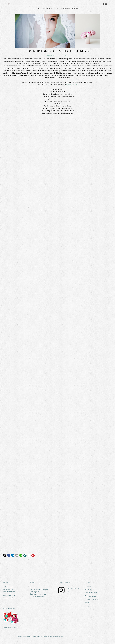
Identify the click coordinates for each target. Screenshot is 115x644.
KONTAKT (75, 9)
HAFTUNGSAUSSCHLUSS (107, 637)
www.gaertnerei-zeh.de (65, 94)
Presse (87, 603)
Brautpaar (88, 589)
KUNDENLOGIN (65, 9)
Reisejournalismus (91, 606)
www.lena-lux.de (72, 84)
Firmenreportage (90, 596)
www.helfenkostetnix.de (11, 628)
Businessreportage (91, 593)
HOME (39, 9)
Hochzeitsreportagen (92, 599)
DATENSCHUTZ (92, 637)
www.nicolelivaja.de (65, 99)
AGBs (98, 637)
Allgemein (88, 586)
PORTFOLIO (47, 9)
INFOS (56, 9)
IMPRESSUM (84, 637)
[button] (5, 555)
